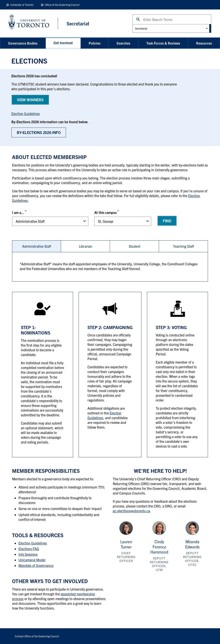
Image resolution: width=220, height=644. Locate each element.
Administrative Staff (37, 247)
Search (125, 14)
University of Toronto (22, 5)
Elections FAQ (29, 549)
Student (134, 247)
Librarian (86, 247)
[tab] (37, 247)
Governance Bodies (23, 43)
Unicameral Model (32, 560)
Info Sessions (28, 555)
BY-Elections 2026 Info (39, 133)
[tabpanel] (110, 267)
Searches (123, 43)
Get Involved (63, 43)
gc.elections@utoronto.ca (131, 511)
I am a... (18, 213)
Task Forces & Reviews (163, 43)
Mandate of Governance (36, 566)
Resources (204, 43)
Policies (95, 43)
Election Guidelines (26, 114)
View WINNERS (30, 100)
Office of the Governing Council (62, 5)
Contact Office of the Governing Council (37, 636)
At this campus (105, 213)
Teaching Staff (183, 247)
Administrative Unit (125, 24)
